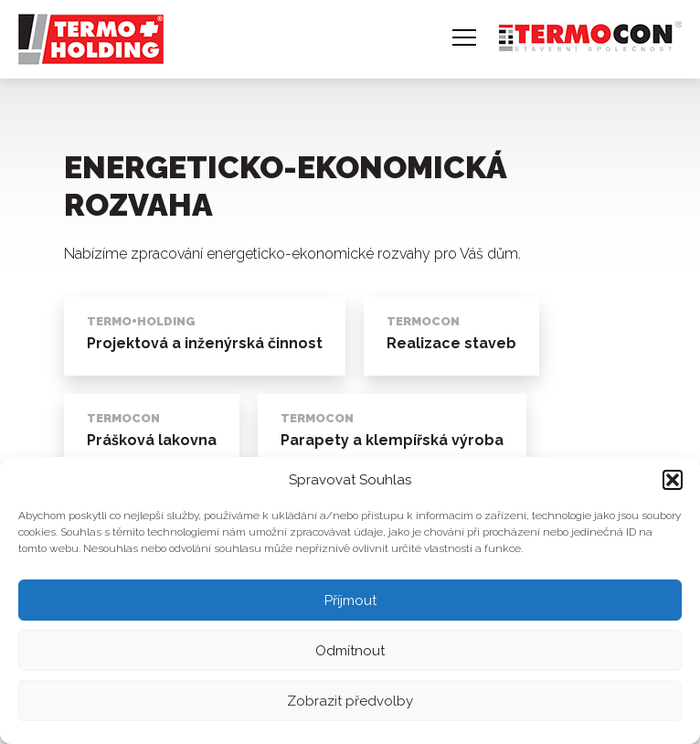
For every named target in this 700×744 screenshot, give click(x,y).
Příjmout (350, 601)
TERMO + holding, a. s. (85, 31)
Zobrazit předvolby (350, 701)
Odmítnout (350, 651)
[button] (673, 480)
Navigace (464, 37)
